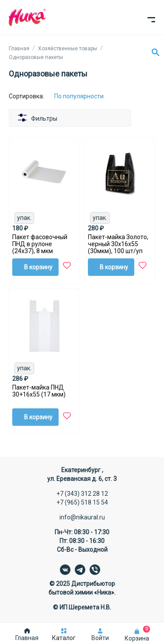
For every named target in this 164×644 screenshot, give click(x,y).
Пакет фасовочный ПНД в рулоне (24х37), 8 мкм (40, 244)
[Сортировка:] (85, 96)
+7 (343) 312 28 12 (82, 494)
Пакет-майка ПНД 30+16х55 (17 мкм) (39, 391)
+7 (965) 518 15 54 (82, 502)
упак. (24, 218)
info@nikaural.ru (82, 517)
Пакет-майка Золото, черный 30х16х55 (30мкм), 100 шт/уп (118, 244)
